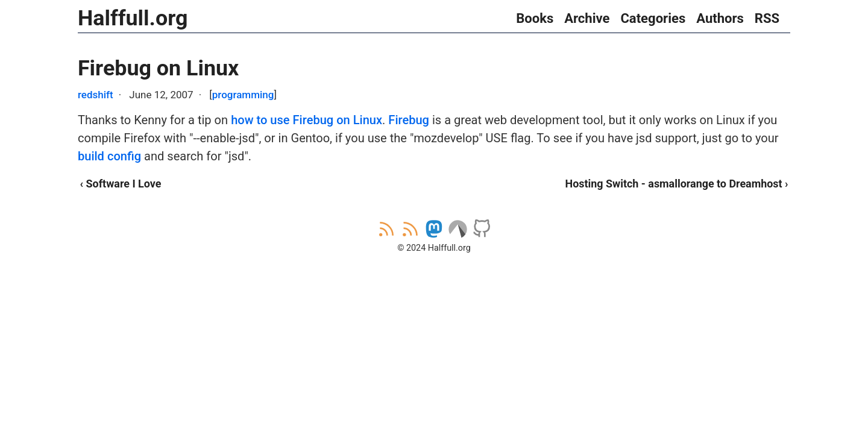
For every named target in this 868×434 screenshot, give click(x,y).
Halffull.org (133, 18)
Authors (720, 18)
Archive (587, 18)
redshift (96, 95)
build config (109, 156)
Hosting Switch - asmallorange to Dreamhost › (677, 184)
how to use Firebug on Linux (307, 120)
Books (535, 18)
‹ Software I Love (121, 184)
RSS (767, 18)
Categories (653, 18)
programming (243, 95)
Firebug (409, 120)
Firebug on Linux (158, 68)
